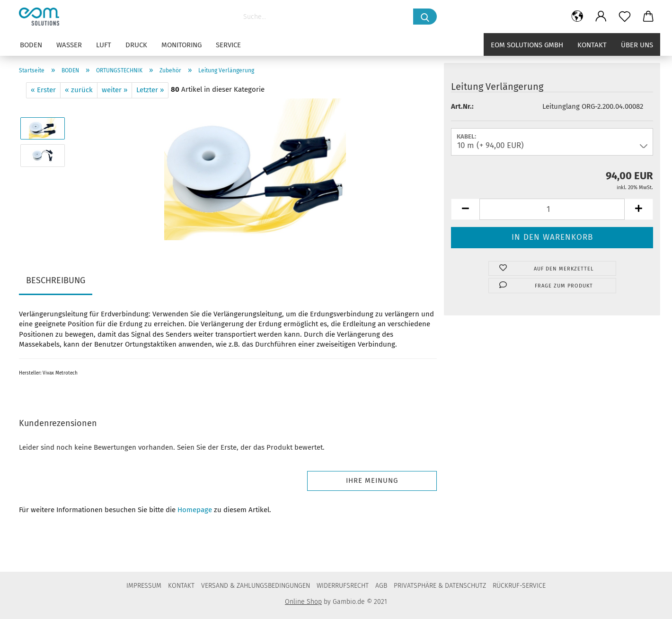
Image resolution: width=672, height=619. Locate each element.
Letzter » (150, 90)
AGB (381, 586)
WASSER (69, 45)
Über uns (637, 45)
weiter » (115, 90)
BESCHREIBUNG (56, 280)
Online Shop (303, 602)
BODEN (31, 45)
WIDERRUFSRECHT (343, 586)
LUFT (104, 45)
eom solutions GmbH (527, 45)
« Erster (43, 90)
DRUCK (136, 45)
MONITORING (181, 45)
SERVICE (228, 45)
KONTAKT (181, 586)
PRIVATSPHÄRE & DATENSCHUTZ (440, 586)
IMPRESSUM (144, 586)
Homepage (195, 510)
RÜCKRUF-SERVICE (519, 586)
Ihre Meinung (372, 480)
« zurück (79, 90)
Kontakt (592, 45)
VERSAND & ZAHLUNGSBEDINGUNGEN (256, 586)
